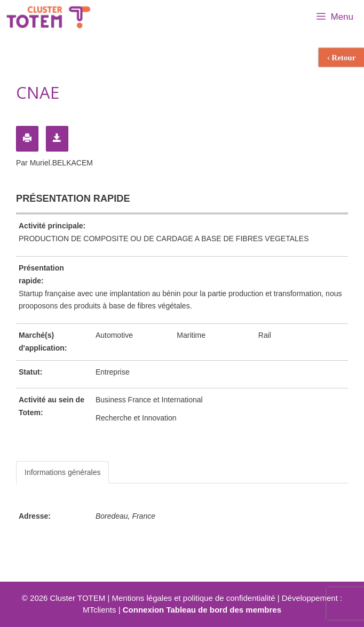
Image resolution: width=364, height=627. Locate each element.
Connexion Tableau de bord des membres (202, 610)
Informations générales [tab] (62, 472)
